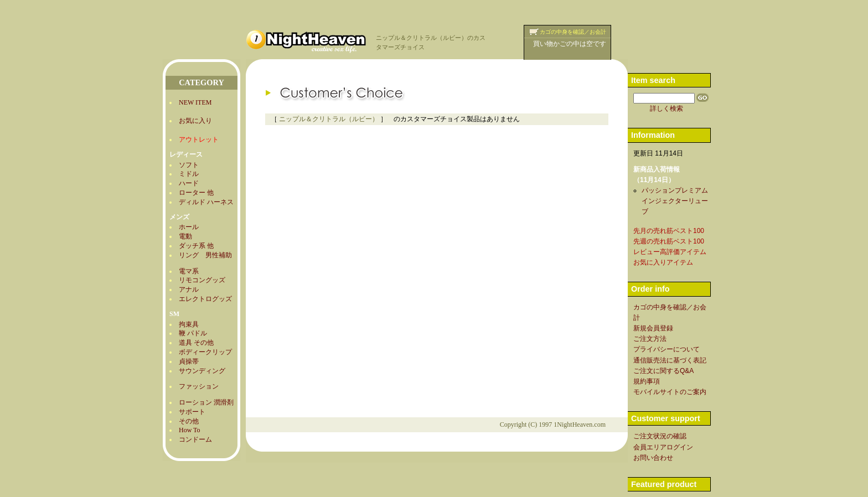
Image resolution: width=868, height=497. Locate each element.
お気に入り (195, 121)
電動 (185, 236)
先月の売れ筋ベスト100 (669, 231)
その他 (189, 421)
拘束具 (189, 324)
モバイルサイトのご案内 (670, 392)
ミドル (189, 174)
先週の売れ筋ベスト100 (669, 241)
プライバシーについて (666, 349)
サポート (192, 412)
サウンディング (202, 371)
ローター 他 (196, 193)
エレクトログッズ (205, 299)
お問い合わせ (653, 458)
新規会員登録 (653, 328)
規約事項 (647, 381)
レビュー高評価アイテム (670, 252)
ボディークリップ (205, 352)
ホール (189, 227)
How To (190, 430)
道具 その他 (196, 343)
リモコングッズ (202, 280)
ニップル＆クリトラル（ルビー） (329, 119)
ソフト (189, 165)
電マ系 (189, 271)
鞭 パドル (193, 333)
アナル (189, 289)
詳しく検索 (666, 108)
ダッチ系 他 (196, 246)
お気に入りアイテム (663, 262)
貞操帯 (189, 361)
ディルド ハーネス (206, 202)
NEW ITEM (195, 102)
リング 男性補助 (205, 255)
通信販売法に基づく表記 (670, 360)
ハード (189, 183)
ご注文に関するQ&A (663, 371)
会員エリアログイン (663, 447)
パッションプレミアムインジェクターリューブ (675, 201)
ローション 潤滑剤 (206, 402)
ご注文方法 (650, 339)
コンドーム (195, 439)
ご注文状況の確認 (660, 436)
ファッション (199, 386)
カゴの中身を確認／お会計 (573, 32)
